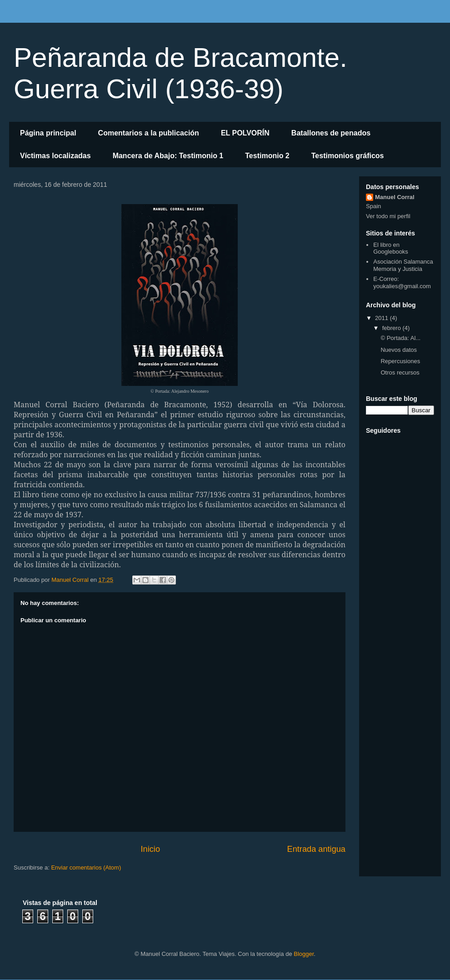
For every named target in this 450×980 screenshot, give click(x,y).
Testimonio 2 (267, 156)
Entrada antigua (316, 849)
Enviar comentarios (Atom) (86, 867)
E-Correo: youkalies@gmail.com (402, 282)
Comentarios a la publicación (149, 133)
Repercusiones (400, 361)
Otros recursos (400, 372)
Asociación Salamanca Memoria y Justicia (403, 265)
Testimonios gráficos (348, 156)
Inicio (150, 849)
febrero (392, 328)
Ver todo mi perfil (388, 216)
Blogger (304, 954)
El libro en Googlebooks (391, 248)
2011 (382, 318)
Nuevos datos (399, 350)
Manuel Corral (395, 197)
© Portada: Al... (400, 338)
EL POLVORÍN (245, 133)
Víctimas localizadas (55, 156)
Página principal (48, 133)
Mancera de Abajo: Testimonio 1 (168, 156)
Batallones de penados (331, 133)
